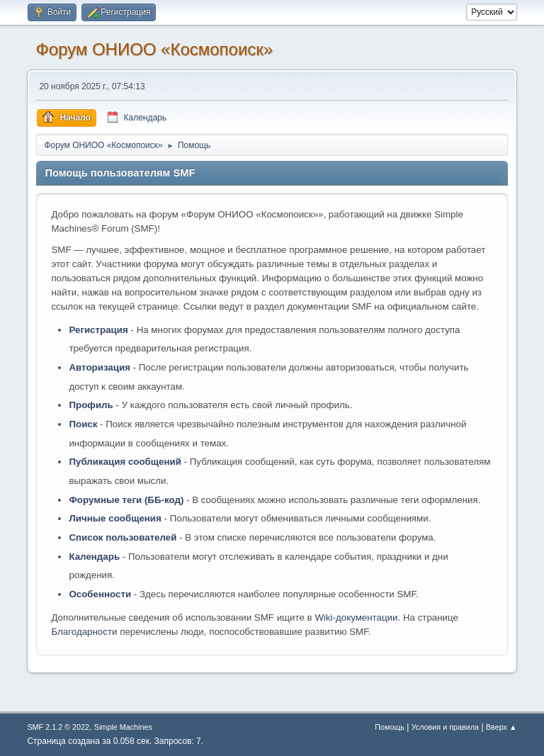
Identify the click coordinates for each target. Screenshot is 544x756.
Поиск (83, 424)
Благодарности (84, 632)
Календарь (94, 557)
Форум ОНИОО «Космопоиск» (154, 49)
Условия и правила (445, 727)
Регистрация (98, 330)
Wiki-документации (356, 617)
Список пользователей (123, 537)
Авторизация (100, 367)
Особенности (100, 594)
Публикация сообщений (125, 462)
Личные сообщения (115, 518)
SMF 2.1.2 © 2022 (58, 727)
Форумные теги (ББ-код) (126, 500)
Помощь (390, 727)
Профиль (91, 405)
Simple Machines (123, 727)
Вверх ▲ (501, 727)
